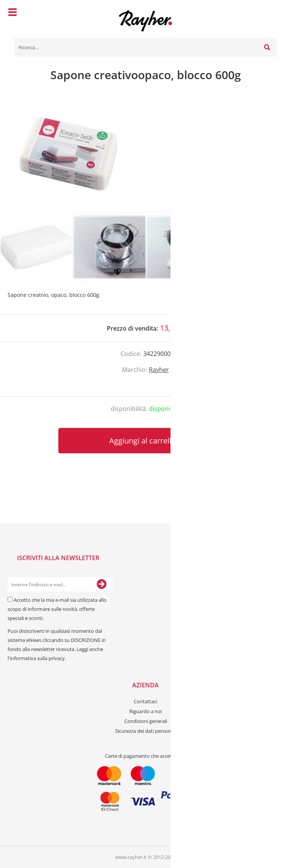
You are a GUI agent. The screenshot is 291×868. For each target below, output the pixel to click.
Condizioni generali (146, 721)
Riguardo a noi (145, 711)
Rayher (159, 370)
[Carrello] (269, 13)
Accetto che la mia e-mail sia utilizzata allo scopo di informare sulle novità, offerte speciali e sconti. (57, 609)
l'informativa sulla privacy (36, 658)
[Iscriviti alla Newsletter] (102, 584)
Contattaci (145, 701)
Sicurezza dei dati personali (145, 731)
